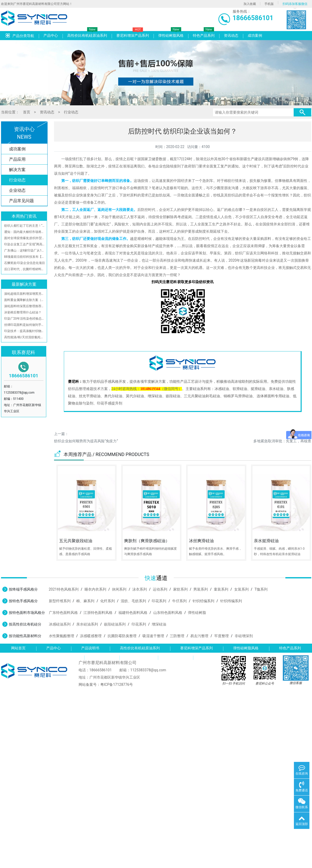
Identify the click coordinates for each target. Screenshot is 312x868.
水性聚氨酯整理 (62, 636)
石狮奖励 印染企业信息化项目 (25, 263)
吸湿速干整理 (153, 636)
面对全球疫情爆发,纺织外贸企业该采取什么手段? (25, 238)
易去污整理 (199, 636)
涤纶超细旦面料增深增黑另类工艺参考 (25, 294)
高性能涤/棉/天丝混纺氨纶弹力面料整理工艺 (25, 337)
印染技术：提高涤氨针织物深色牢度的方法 (25, 331)
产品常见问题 (21, 201)
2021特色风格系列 (64, 589)
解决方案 (17, 170)
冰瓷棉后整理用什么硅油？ (23, 312)
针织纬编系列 (231, 601)
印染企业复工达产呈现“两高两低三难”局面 (25, 244)
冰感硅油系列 (60, 624)
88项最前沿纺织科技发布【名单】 (25, 257)
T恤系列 (261, 589)
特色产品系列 (204, 35)
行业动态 (71, 112)
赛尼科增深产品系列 (133, 35)
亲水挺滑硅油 (266, 541)
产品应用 (17, 159)
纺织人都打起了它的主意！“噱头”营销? (25, 226)
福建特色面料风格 (133, 613)
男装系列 (201, 589)
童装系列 (221, 589)
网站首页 (18, 648)
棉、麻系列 (85, 601)
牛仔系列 (179, 601)
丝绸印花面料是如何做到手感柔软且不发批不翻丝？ (25, 325)
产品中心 (51, 35)
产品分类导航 (20, 36)
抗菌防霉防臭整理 (122, 636)
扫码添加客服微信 (295, 4)
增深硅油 (159, 624)
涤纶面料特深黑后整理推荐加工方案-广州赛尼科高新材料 (25, 306)
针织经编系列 (203, 601)
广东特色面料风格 (63, 613)
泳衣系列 (140, 589)
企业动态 (17, 190)
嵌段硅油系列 (115, 624)
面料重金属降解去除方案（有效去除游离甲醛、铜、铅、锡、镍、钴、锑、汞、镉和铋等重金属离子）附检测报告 (25, 300)
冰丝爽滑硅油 (201, 541)
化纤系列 (108, 601)
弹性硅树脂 (197, 613)
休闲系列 (119, 589)
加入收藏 (250, 4)
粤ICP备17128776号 (117, 685)
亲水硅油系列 (87, 624)
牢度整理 (222, 636)
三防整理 (177, 636)
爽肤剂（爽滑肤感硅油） (147, 541)
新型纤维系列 (60, 601)
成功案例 (255, 35)
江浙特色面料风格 (98, 613)
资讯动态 (231, 35)
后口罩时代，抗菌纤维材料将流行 (25, 269)
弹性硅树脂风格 (171, 35)
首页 (27, 112)
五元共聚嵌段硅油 (76, 541)
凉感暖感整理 (91, 636)
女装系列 (241, 589)
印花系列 (159, 601)
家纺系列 (180, 589)
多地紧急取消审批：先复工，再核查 (282, 441)
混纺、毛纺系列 (133, 601)
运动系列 (160, 589)
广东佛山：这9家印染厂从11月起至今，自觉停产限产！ (25, 251)
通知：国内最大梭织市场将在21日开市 (25, 232)
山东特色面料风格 (168, 613)
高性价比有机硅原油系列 (87, 35)
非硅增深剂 (244, 636)
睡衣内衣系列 (95, 589)
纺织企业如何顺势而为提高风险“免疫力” (86, 441)
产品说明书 (90, 648)
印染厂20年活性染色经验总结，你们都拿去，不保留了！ (25, 319)
